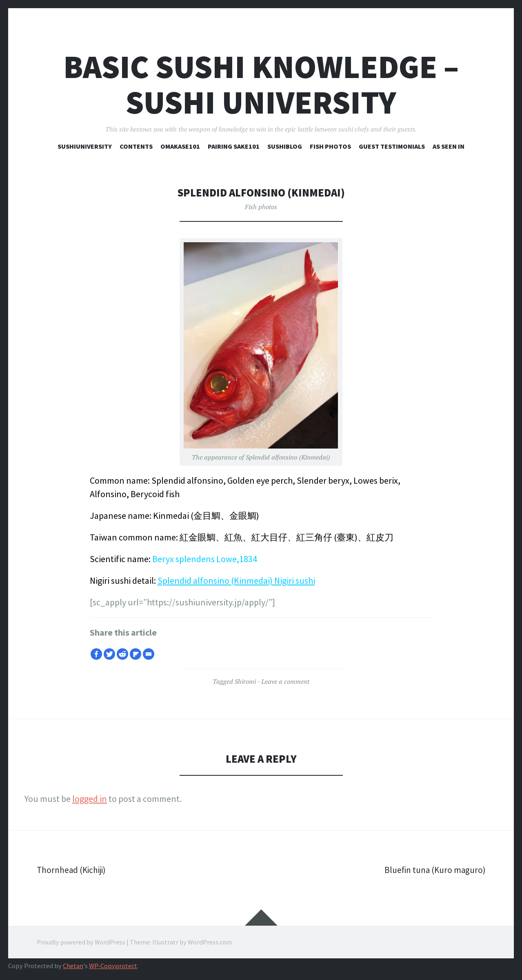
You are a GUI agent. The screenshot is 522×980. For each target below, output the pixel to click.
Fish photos (330, 146)
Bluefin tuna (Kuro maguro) (433, 870)
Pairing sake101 (234, 146)
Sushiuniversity (85, 146)
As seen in (449, 146)
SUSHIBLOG (285, 146)
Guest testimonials (392, 146)
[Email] (149, 654)
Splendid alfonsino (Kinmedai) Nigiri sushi (236, 580)
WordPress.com (210, 942)
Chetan (73, 966)
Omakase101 (180, 146)
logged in (90, 799)
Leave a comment (285, 681)
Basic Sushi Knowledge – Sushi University (261, 85)
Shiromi (245, 681)
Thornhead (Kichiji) (73, 870)
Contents (136, 146)
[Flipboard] (135, 654)
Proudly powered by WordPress (81, 942)
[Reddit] (122, 654)
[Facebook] (96, 654)
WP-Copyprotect (113, 966)
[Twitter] (109, 654)
